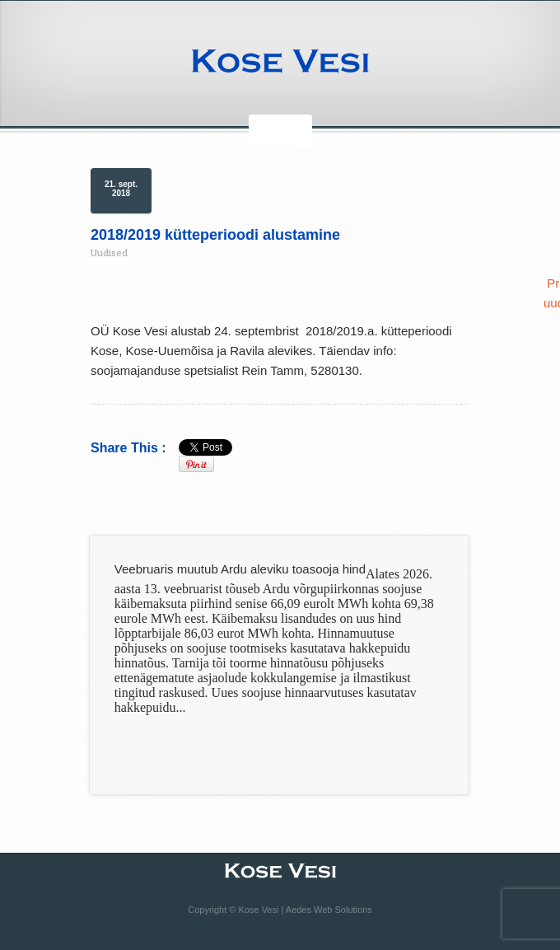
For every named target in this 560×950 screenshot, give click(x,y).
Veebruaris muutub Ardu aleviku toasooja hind (240, 569)
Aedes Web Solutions (329, 910)
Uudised (109, 253)
